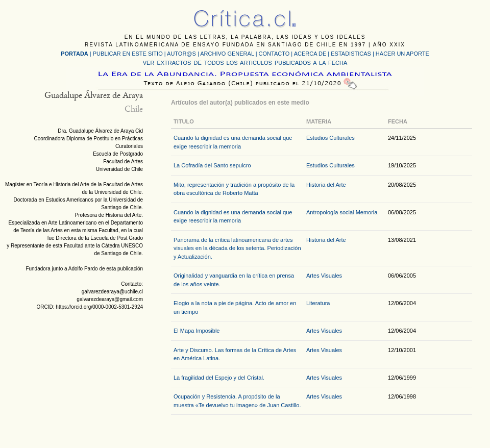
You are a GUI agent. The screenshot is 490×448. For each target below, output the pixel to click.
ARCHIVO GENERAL (227, 54)
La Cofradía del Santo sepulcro (212, 165)
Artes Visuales (324, 276)
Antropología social (330, 212)
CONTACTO (274, 54)
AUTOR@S (182, 54)
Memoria (367, 212)
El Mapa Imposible (197, 331)
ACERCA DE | (313, 54)
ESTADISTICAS (351, 54)
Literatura (318, 303)
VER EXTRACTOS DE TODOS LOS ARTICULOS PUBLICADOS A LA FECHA (245, 63)
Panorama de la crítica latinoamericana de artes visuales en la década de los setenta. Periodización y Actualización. (237, 248)
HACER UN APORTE (402, 54)
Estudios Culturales (330, 138)
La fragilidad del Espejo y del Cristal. (219, 378)
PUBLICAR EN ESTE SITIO (128, 54)
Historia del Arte (326, 185)
